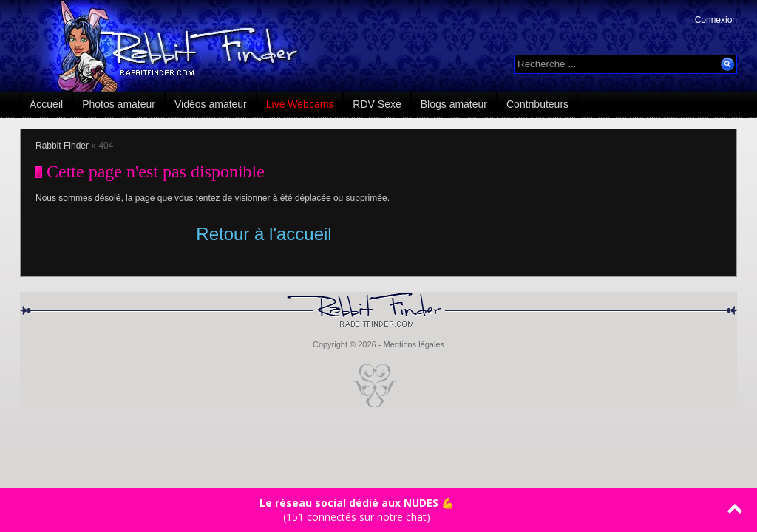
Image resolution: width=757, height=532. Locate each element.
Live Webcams (300, 104)
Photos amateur (119, 104)
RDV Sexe (377, 104)
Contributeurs (537, 104)
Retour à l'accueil (264, 234)
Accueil (46, 104)
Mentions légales (414, 344)
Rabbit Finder (62, 146)
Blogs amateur (454, 104)
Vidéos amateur (211, 104)
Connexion (716, 20)
